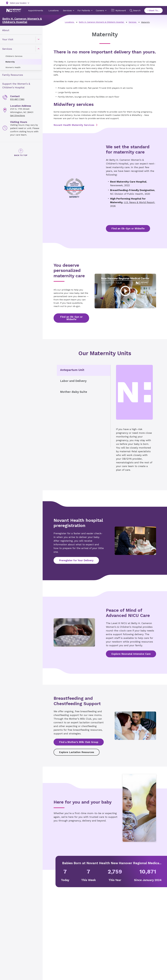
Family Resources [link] (13, 75)
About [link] (6, 30)
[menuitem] (21, 30)
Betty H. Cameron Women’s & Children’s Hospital (22, 20)
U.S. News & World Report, (140, 202)
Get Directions (17, 115)
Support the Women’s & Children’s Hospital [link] (16, 86)
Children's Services (14, 56)
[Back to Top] (21, 153)
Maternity (10, 62)
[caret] (39, 39)
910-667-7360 (17, 99)
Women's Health (13, 67)
